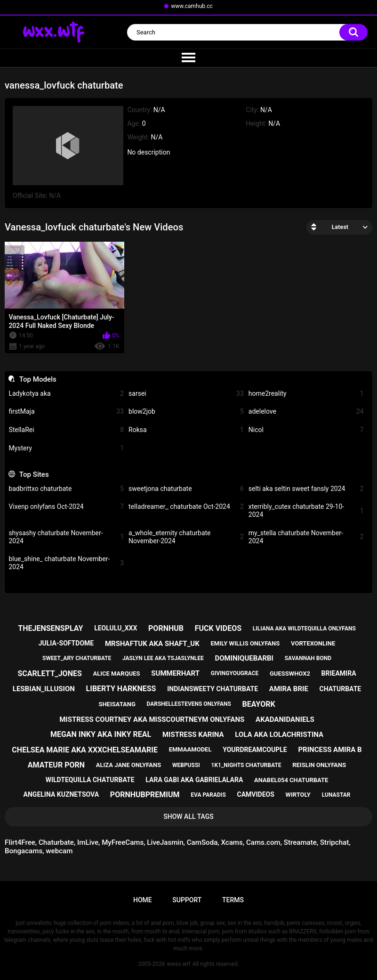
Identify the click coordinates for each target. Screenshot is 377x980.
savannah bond (308, 658)
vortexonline (313, 643)
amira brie (289, 689)
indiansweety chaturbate (213, 689)
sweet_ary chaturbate (77, 658)
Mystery (66, 448)
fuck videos (218, 628)
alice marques (117, 674)
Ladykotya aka (66, 394)
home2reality (306, 394)
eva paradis (208, 795)
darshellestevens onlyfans (189, 704)
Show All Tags (188, 817)
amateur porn (56, 765)
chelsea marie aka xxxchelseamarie (85, 750)
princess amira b (330, 750)
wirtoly (298, 795)
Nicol (306, 430)
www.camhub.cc (192, 6)
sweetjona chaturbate (186, 489)
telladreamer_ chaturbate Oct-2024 (186, 507)
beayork (259, 704)
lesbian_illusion (44, 689)
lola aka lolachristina (279, 735)
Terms (233, 900)
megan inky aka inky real (101, 734)
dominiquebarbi (244, 658)
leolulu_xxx (116, 628)
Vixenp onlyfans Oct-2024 (66, 507)
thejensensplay (50, 628)
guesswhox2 (290, 674)
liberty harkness (121, 689)
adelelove (306, 412)
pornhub (166, 628)
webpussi (186, 765)
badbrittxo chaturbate (66, 489)
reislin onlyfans (319, 765)
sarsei (186, 394)
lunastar (336, 795)
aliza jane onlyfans (128, 765)
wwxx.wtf (178, 964)
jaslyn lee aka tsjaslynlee (163, 658)
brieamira (339, 673)
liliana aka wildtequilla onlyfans (304, 629)
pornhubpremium (145, 795)
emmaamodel (190, 749)
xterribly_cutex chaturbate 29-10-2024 (306, 510)
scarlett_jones (49, 674)
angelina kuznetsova (61, 794)
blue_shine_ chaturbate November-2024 (66, 563)
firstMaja (66, 412)
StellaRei (66, 430)
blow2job (186, 412)
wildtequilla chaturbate (90, 780)
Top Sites (34, 474)
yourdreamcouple (255, 750)
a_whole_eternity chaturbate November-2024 (186, 537)
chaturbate (341, 689)
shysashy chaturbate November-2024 (66, 537)
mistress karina (193, 735)
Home (143, 900)
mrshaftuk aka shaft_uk (152, 644)
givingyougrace (235, 673)
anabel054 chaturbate (291, 780)
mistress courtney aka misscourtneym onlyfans (152, 719)
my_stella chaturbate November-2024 (306, 537)
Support (187, 900)
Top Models (38, 379)
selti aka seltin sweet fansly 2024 (306, 489)
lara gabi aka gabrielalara (194, 780)
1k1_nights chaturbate (246, 765)
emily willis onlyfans (245, 643)
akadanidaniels (285, 719)
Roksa (186, 430)
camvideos (256, 794)
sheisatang (117, 704)
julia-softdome (66, 643)
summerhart (175, 673)
